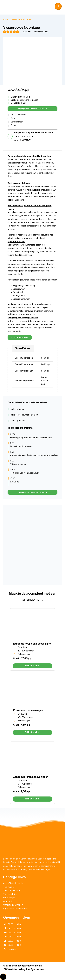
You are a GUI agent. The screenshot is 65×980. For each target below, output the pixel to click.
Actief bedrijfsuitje (13, 883)
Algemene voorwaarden (16, 909)
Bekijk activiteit (33, 666)
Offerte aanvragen (20, 337)
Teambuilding (10, 894)
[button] (32, 6)
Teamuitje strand (12, 891)
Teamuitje (9, 887)
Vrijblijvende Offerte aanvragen (33, 109)
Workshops (9, 898)
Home (6, 19)
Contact (8, 901)
